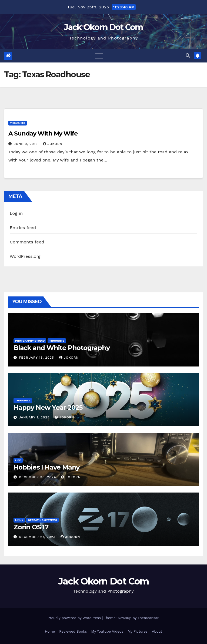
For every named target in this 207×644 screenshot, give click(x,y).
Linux (19, 520)
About (157, 631)
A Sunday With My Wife (43, 133)
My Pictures (138, 631)
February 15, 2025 (37, 358)
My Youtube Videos (107, 631)
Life (18, 460)
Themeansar (148, 618)
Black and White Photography (62, 348)
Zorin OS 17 (31, 527)
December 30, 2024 (38, 477)
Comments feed (27, 242)
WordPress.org (25, 256)
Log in (16, 213)
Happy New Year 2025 (48, 407)
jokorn (53, 144)
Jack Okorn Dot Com (103, 27)
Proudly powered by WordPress (75, 618)
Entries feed (23, 228)
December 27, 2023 (38, 537)
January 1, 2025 (35, 417)
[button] (188, 56)
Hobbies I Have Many (46, 467)
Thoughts (18, 123)
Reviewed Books (73, 631)
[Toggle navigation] (99, 56)
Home (50, 631)
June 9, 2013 (26, 144)
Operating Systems (42, 520)
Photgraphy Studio (30, 341)
